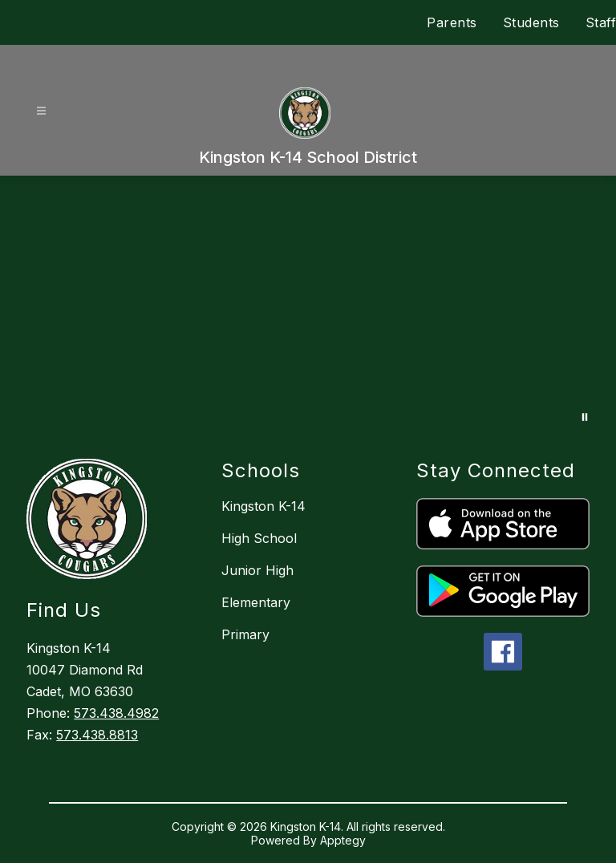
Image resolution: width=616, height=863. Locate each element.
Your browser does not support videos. (308, 308)
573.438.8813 (97, 735)
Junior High (257, 570)
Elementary (256, 602)
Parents (452, 22)
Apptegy (343, 840)
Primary (245, 634)
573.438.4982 (116, 713)
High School (259, 538)
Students (531, 22)
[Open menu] (41, 111)
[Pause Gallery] (585, 417)
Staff (601, 22)
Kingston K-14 (263, 506)
